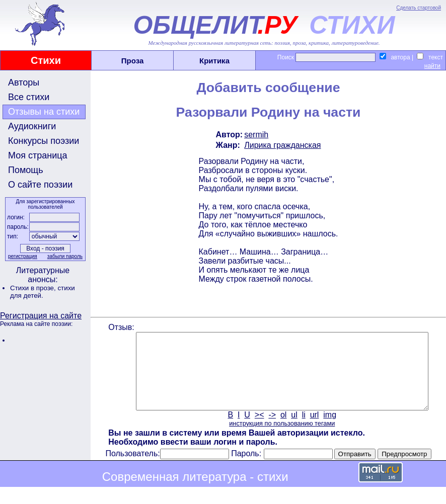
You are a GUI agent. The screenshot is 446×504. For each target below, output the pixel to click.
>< (258, 430)
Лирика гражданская (281, 145)
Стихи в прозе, (34, 288)
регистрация (22, 256)
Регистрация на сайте (41, 316)
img (329, 430)
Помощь (26, 170)
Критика (214, 61)
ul (293, 430)
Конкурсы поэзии (44, 141)
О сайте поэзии (40, 185)
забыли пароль (64, 256)
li (303, 430)
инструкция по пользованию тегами (281, 438)
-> (272, 430)
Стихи (46, 60)
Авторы (24, 82)
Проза (133, 61)
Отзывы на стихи (44, 112)
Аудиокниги (32, 126)
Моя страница (38, 155)
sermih (255, 135)
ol (282, 430)
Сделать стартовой (419, 8)
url (314, 430)
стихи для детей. (43, 292)
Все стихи (29, 97)
